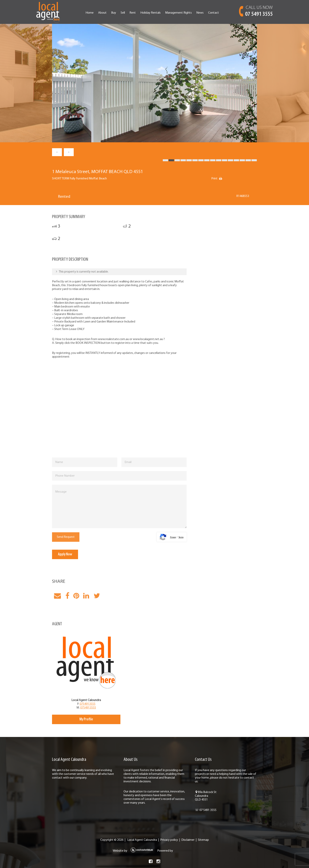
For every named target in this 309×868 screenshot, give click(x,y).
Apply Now (65, 554)
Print (214, 179)
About (102, 13)
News (200, 13)
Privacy (173, 537)
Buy (114, 13)
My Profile (86, 719)
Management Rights (178, 13)
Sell (123, 13)
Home (90, 13)
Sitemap (203, 840)
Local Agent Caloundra (142, 840)
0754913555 (87, 704)
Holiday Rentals (150, 13)
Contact (214, 13)
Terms (181, 537)
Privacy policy (169, 840)
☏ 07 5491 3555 (206, 810)
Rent (133, 13)
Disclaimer (188, 840)
